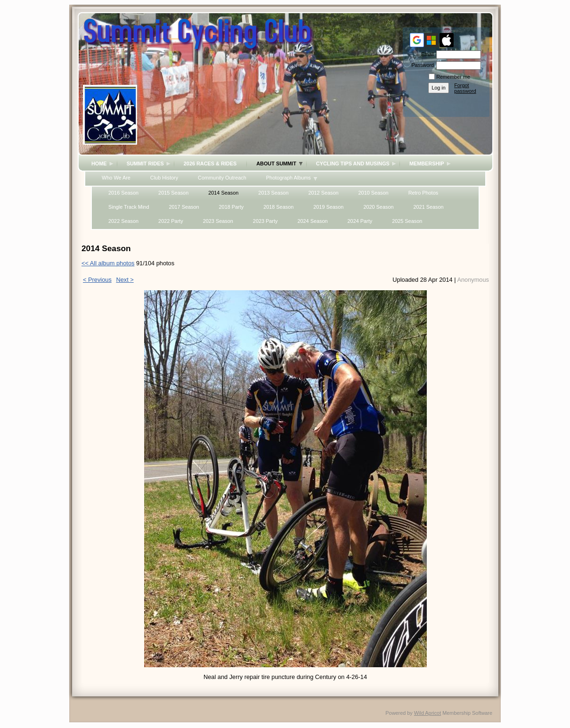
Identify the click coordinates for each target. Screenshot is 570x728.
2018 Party (232, 207)
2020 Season (378, 207)
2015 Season (173, 193)
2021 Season (428, 207)
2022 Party (171, 221)
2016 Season (123, 193)
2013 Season (273, 193)
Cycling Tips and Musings (353, 164)
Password (421, 65)
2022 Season (123, 221)
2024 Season (312, 221)
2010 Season (374, 193)
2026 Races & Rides (210, 164)
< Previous (97, 280)
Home (99, 164)
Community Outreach (222, 178)
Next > (125, 280)
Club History (164, 178)
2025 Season (407, 221)
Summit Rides (145, 164)
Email (426, 54)
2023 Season (218, 221)
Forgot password (465, 88)
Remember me (453, 77)
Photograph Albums (289, 178)
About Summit (276, 164)
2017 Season (184, 207)
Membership (427, 164)
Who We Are (116, 178)
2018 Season (278, 207)
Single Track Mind (129, 207)
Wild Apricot (427, 713)
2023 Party (265, 221)
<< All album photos (108, 263)
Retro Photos (423, 193)
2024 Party (360, 221)
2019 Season (328, 207)
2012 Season (323, 193)
